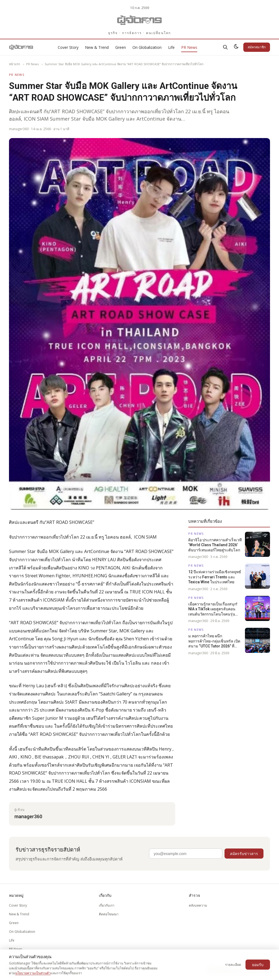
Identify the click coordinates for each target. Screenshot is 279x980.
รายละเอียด (233, 965)
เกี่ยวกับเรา (107, 905)
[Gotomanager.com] (140, 20)
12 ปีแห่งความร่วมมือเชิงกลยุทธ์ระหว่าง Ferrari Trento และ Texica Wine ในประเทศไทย (215, 577)
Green (121, 47)
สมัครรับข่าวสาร (244, 854)
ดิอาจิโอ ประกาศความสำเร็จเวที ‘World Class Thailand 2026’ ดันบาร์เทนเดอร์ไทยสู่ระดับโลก (215, 545)
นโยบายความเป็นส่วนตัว (33, 973)
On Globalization (147, 47)
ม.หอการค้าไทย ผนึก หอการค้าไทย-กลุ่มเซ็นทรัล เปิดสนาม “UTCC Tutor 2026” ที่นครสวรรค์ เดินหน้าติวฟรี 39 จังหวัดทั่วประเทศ (214, 641)
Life (171, 47)
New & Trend (97, 47)
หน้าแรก (15, 64)
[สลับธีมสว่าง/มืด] (236, 47)
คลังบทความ (198, 905)
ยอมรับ (258, 965)
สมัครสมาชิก (257, 47)
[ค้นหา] (225, 47)
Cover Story (68, 47)
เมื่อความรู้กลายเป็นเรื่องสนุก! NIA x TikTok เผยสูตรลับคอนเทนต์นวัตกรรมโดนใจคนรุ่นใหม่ (213, 609)
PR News (189, 47)
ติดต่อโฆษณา (109, 914)
